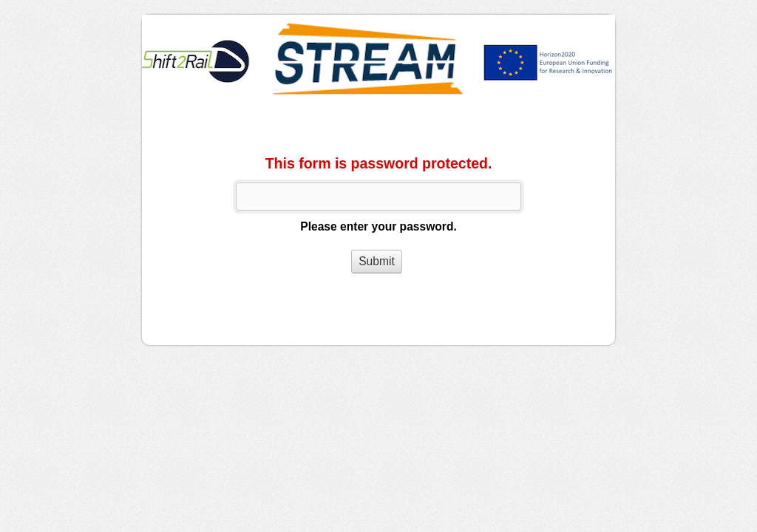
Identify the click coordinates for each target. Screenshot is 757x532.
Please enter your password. (378, 226)
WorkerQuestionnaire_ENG (378, 61)
